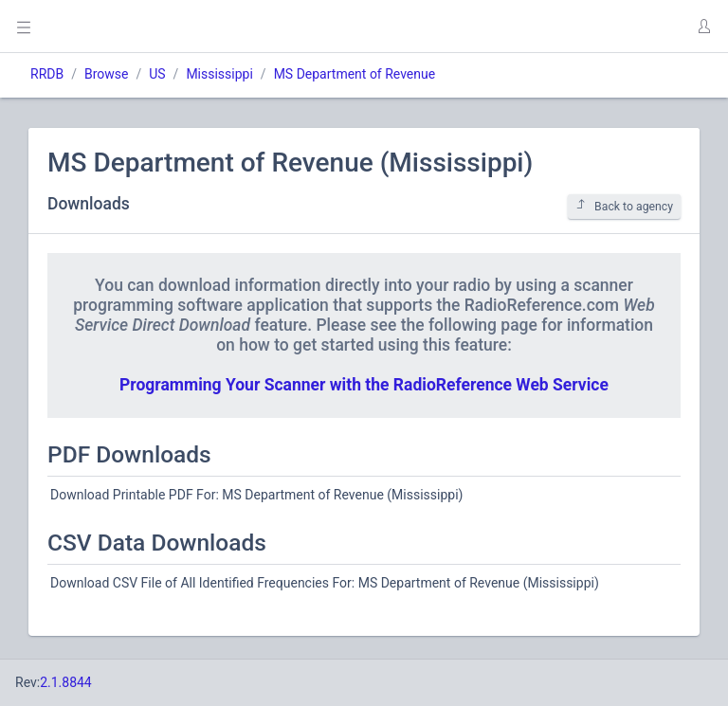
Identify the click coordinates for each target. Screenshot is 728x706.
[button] (703, 27)
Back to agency (624, 206)
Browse (106, 74)
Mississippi (219, 74)
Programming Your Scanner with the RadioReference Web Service (364, 385)
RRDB (47, 74)
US (157, 74)
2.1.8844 (66, 682)
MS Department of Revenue (355, 74)
